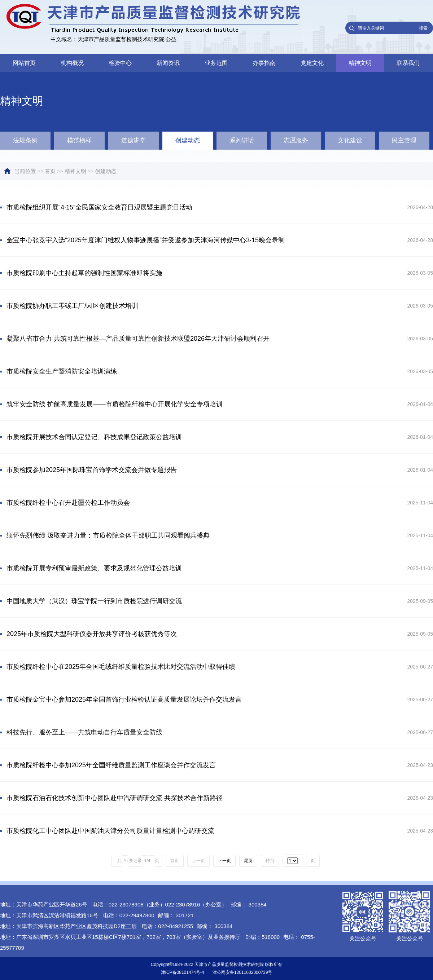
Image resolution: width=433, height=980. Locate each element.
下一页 (224, 861)
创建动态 (188, 140)
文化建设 (350, 140)
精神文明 (360, 63)
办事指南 (264, 63)
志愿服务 (296, 140)
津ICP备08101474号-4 (183, 972)
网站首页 (24, 63)
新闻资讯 (168, 63)
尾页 (248, 861)
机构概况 (72, 63)
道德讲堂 (134, 140)
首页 (50, 171)
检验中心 (120, 63)
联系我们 (408, 63)
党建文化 (312, 63)
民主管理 (404, 140)
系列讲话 (242, 140)
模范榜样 (79, 140)
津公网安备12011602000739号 (242, 972)
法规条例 (25, 140)
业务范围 (216, 63)
